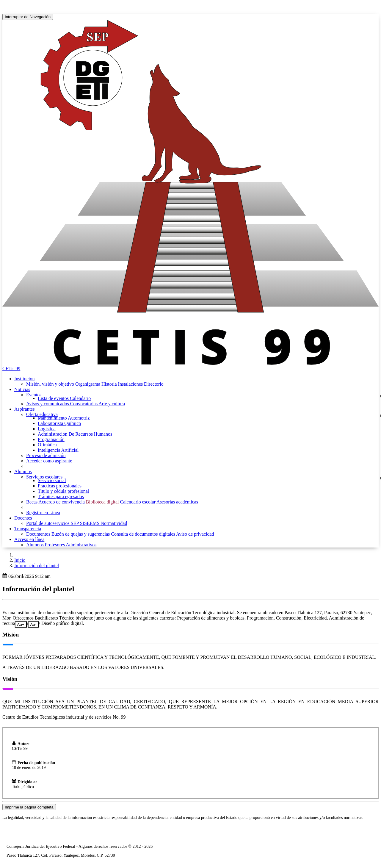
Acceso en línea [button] (29, 539)
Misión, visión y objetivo (51, 384)
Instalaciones (131, 384)
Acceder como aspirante (49, 461)
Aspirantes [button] (24, 409)
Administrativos (81, 545)
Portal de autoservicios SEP (53, 523)
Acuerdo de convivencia (62, 502)
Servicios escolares (44, 477)
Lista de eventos (54, 398)
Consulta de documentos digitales (144, 534)
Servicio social (52, 480)
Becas (32, 502)
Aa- (33, 624)
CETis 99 (11, 369)
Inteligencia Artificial (58, 450)
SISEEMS (90, 523)
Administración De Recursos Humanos (75, 434)
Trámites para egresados (61, 496)
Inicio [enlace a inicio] (20, 560)
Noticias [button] (22, 389)
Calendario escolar (138, 502)
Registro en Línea (43, 513)
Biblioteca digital (103, 502)
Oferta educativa (42, 414)
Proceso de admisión (46, 455)
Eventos (34, 395)
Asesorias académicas (177, 502)
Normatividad (114, 523)
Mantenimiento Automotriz (64, 418)
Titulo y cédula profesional (63, 491)
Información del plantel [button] (37, 566)
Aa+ (21, 624)
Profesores (55, 545)
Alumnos (36, 545)
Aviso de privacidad (195, 534)
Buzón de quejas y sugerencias (81, 534)
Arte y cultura (112, 404)
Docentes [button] (23, 518)
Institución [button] (24, 379)
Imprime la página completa (29, 807)
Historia (110, 384)
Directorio (154, 384)
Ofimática (47, 445)
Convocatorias (84, 404)
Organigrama (88, 384)
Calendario (80, 398)
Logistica (47, 429)
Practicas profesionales (60, 486)
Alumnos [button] (23, 471)
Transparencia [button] (28, 529)
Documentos (39, 534)
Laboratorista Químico (59, 423)
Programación (51, 439)
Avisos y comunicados (48, 404)
